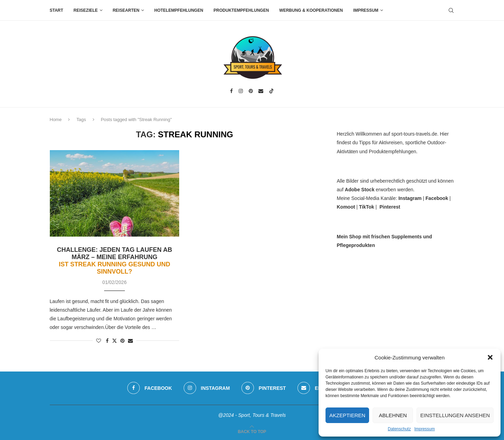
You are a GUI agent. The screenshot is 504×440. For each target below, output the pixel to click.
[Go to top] (252, 431)
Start (57, 10)
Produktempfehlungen (241, 10)
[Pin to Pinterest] (122, 341)
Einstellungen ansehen (455, 415)
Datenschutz (399, 429)
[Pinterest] (251, 91)
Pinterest (390, 207)
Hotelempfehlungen (179, 10)
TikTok (367, 207)
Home (56, 120)
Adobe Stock (360, 190)
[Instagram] (241, 91)
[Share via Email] (130, 341)
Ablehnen (393, 415)
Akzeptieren (347, 415)
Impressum (425, 429)
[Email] (261, 91)
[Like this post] (99, 341)
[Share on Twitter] (114, 341)
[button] (490, 357)
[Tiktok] (272, 91)
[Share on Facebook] (107, 341)
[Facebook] (231, 91)
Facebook (437, 198)
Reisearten (126, 10)
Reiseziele (86, 10)
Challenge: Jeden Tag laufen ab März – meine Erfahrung (114, 261)
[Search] (451, 10)
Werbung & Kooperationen (311, 10)
